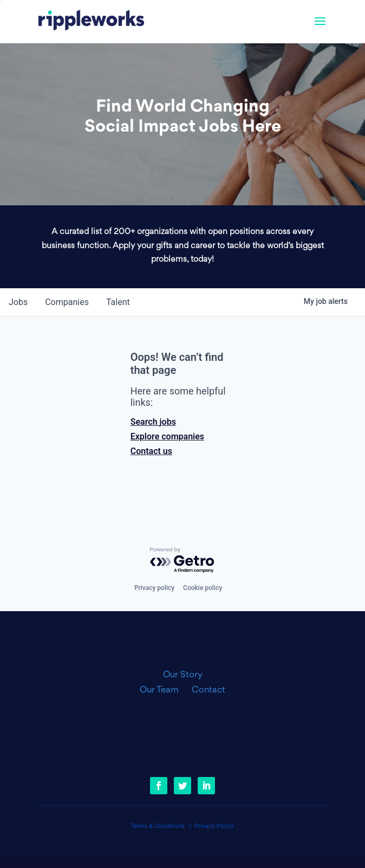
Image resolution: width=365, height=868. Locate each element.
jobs (18, 302)
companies (67, 302)
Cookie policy (203, 588)
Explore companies (167, 436)
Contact (208, 690)
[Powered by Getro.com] (182, 561)
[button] (320, 28)
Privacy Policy (214, 827)
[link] (91, 22)
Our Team (164, 690)
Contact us (151, 451)
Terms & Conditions (158, 827)
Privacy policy (154, 588)
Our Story (183, 675)
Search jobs (153, 422)
